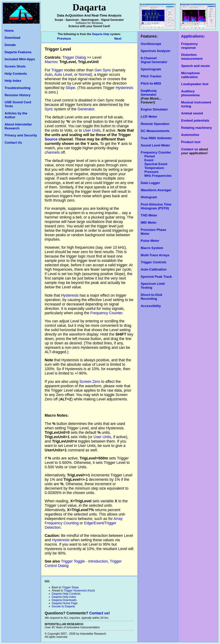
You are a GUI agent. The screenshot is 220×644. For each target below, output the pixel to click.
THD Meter (149, 215)
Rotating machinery (197, 128)
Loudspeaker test (195, 84)
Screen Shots (15, 66)
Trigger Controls (154, 262)
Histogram (149, 197)
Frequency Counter (106, 313)
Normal (85, 75)
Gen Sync (103, 70)
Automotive (190, 135)
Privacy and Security (21, 135)
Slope (71, 88)
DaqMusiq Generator (149, 93)
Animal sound (192, 113)
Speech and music (196, 66)
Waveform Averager (156, 190)
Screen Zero (90, 382)
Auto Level (63, 75)
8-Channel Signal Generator (154, 60)
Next (118, 39)
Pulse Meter (150, 241)
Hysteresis (124, 88)
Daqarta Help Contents (66, 594)
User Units (92, 130)
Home (9, 31)
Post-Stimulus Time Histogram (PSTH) (156, 206)
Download (12, 38)
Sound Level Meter (155, 145)
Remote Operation (155, 124)
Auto (49, 75)
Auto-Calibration (154, 269)
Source (51, 139)
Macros (51, 62)
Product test (191, 142)
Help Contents (16, 74)
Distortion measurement (192, 57)
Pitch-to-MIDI (151, 83)
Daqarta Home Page (65, 603)
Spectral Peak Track (156, 277)
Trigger (57, 70)
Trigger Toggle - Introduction (84, 561)
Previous (64, 39)
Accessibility (151, 306)
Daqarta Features (18, 52)
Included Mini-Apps (20, 59)
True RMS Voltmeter (156, 138)
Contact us (190, 149)
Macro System (152, 248)
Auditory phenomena (190, 93)
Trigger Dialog (74, 57)
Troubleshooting (17, 88)
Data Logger (150, 183)
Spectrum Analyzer (156, 51)
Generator (86, 109)
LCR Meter (149, 117)
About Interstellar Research (18, 126)
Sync (49, 109)
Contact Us (13, 142)
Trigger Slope (70, 587)
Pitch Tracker (151, 76)
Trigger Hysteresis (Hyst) (79, 591)
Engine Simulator (154, 109)
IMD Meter (149, 223)
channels (52, 152)
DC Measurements (155, 131)
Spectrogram (151, 69)
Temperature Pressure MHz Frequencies (156, 172)
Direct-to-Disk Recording (151, 297)
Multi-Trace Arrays (155, 255)
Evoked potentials (195, 120)
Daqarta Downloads (64, 600)
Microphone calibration (191, 75)
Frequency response (189, 46)
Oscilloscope (151, 44)
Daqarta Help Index (64, 597)
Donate (10, 45)
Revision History (18, 95)
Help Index (13, 81)
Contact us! (99, 613)
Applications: (193, 36)
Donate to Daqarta (63, 606)
